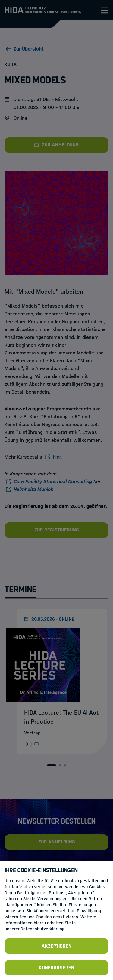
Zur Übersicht (29, 49)
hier (57, 457)
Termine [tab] (20, 589)
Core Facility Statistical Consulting (53, 482)
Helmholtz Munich (33, 489)
